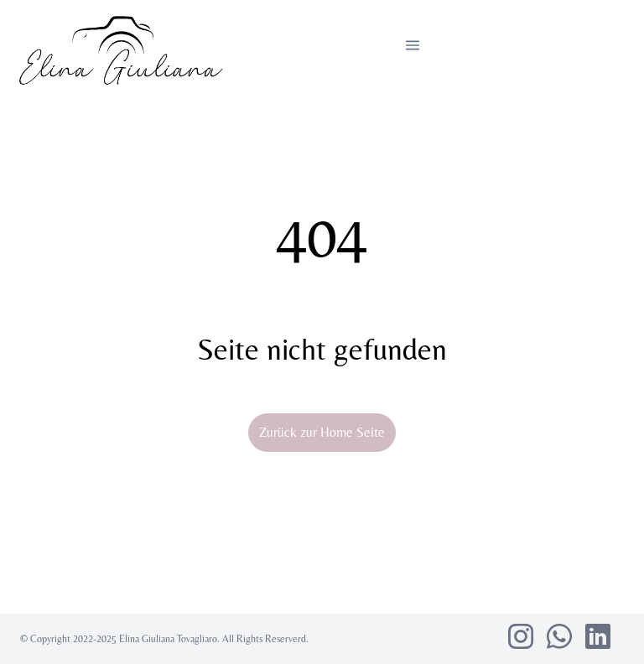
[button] (413, 45)
